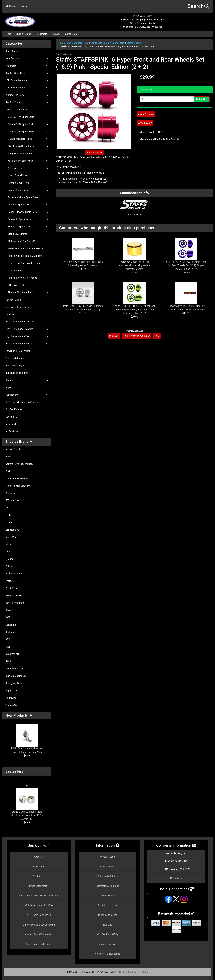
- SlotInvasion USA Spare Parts (22, 241)
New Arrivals (27, 58)
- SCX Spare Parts (15, 285)
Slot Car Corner (13, 654)
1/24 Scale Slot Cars (27, 80)
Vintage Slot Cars (27, 95)
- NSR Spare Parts (27, 168)
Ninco (9, 544)
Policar (9, 566)
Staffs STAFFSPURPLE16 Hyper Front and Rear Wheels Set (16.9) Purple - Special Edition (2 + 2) (186, 265)
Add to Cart (202, 99)
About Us (39, 857)
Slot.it (8, 661)
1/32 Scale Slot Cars (27, 88)
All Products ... (13, 431)
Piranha (9, 559)
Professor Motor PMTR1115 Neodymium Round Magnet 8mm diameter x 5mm (134, 265)
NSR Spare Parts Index (39, 915)
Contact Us (71, 34)
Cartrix (9, 471)
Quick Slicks (12, 588)
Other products (134, 215)
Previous (114, 336)
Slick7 (9, 647)
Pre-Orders (42, 34)
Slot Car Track (27, 102)
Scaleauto (11, 625)
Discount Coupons (108, 944)
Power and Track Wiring (27, 351)
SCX (8, 639)
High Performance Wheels (27, 344)
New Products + (19, 715)
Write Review (145, 123)
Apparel (9, 387)
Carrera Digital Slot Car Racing (39, 925)
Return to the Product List (137, 336)
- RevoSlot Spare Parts (27, 205)
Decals (27, 380)
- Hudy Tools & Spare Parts (20, 153)
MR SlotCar (11, 537)
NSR (8, 552)
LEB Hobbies (12, 530)
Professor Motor (14, 574)
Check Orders (107, 867)
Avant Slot (11, 457)
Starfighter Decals (15, 683)
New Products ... (14, 424)
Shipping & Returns (108, 876)
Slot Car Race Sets (27, 73)
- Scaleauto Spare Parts (27, 219)
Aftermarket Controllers (18, 307)
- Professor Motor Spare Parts (22, 197)
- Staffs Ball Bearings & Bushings (24, 263)
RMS (8, 617)
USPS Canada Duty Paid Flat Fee (23, 402)
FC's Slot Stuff (13, 500)
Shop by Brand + (19, 442)
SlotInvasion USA (14, 669)
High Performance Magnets (20, 322)
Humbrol (10, 522)
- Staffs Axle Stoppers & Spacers (24, 256)
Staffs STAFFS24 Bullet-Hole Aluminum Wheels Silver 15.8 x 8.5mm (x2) (27, 804)
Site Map (108, 925)
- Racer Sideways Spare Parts (27, 212)
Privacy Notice (107, 896)
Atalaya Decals (13, 449)
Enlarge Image (94, 153)
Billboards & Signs (15, 366)
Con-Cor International (17, 479)
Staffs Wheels (134, 43)
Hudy (8, 515)
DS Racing (11, 493)
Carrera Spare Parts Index (39, 934)
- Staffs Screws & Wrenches (21, 278)
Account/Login (107, 857)
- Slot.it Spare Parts (27, 234)
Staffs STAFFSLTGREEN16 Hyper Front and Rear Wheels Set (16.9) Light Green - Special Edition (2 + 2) (134, 310)
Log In (23, 6)
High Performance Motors (27, 329)
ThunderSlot (12, 705)
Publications (27, 395)
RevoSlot (10, 610)
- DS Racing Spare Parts (27, 139)
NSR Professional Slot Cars (39, 905)
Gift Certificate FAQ (107, 934)
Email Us (176, 878)
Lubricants (11, 314)
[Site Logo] (37, 20)
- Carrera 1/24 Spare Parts (27, 117)
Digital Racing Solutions (18, 486)
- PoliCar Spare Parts (27, 190)
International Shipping (107, 886)
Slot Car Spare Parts (78, 43)
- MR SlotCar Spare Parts (27, 161)
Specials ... (11, 417)
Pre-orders (27, 66)
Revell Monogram (15, 603)
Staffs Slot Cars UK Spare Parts (108, 43)
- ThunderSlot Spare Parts (27, 292)
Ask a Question (146, 114)
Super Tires (11, 691)
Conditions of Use (107, 905)
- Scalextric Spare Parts (27, 227)
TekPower (11, 698)
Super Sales (12, 51)
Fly (7, 508)
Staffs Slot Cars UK (16, 676)
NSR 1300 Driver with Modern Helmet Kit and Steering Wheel (27, 739)
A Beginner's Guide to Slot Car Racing (39, 896)
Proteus (9, 581)
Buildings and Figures (17, 373)
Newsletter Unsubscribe (107, 954)
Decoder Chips (13, 300)
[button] (198, 6)
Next (157, 336)
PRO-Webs (142, 972)
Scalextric (11, 632)
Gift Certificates (14, 409)
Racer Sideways (14, 596)
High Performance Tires (27, 336)
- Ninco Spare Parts (16, 175)
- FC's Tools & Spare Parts (27, 146)
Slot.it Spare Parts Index (39, 944)
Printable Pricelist (107, 915)
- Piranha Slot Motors (17, 183)
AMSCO (56, 34)
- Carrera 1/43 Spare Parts (27, 132)
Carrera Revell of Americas (19, 464)
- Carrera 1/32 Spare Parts (27, 124)
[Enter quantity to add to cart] (167, 99)
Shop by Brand (23, 34)
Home (11, 6)
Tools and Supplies (15, 358)
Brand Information (39, 886)
